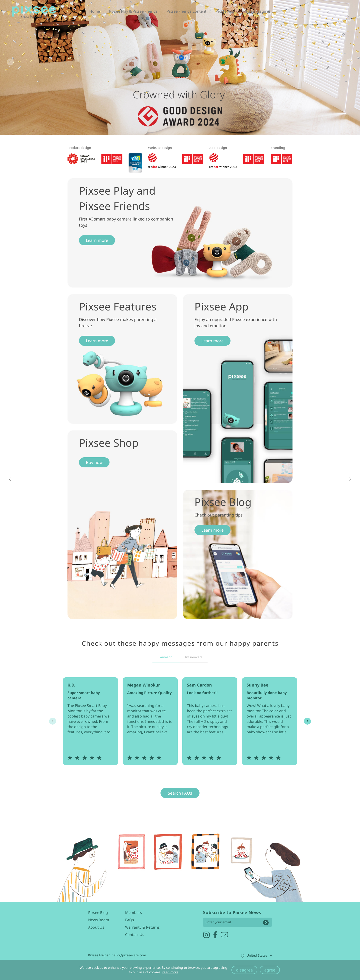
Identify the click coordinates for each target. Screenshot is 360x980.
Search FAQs (180, 793)
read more (170, 972)
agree (270, 970)
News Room (99, 920)
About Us (96, 927)
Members (134, 913)
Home (95, 13)
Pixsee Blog (98, 913)
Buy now (94, 462)
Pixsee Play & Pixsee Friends (133, 13)
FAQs (130, 920)
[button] (350, 62)
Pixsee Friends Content (187, 13)
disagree (244, 970)
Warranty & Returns (142, 927)
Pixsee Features (257, 13)
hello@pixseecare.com (129, 955)
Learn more (97, 240)
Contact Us (135, 935)
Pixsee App (225, 13)
